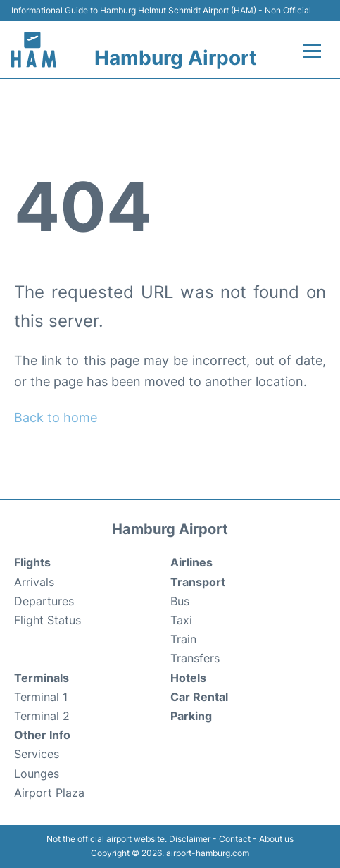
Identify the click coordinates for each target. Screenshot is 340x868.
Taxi (181, 620)
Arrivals (34, 582)
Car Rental (199, 697)
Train (183, 639)
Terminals (42, 678)
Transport (198, 582)
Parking (191, 716)
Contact (235, 839)
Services (37, 754)
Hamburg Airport (176, 58)
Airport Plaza (49, 793)
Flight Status (48, 620)
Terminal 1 (41, 697)
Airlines (191, 562)
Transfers (195, 658)
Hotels (188, 678)
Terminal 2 (42, 716)
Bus (180, 601)
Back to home (56, 417)
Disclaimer (190, 839)
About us (276, 839)
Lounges (37, 774)
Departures (44, 601)
